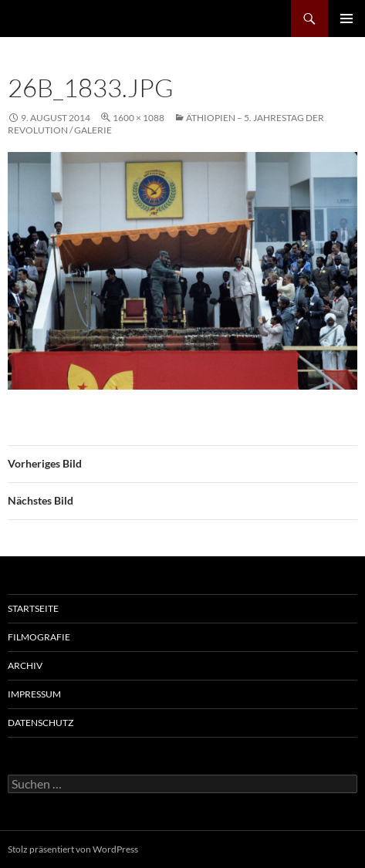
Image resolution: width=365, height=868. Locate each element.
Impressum (34, 694)
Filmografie (39, 637)
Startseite (33, 608)
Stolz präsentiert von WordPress (73, 849)
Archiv (25, 665)
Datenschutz (41, 723)
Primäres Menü (346, 19)
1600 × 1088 (139, 118)
